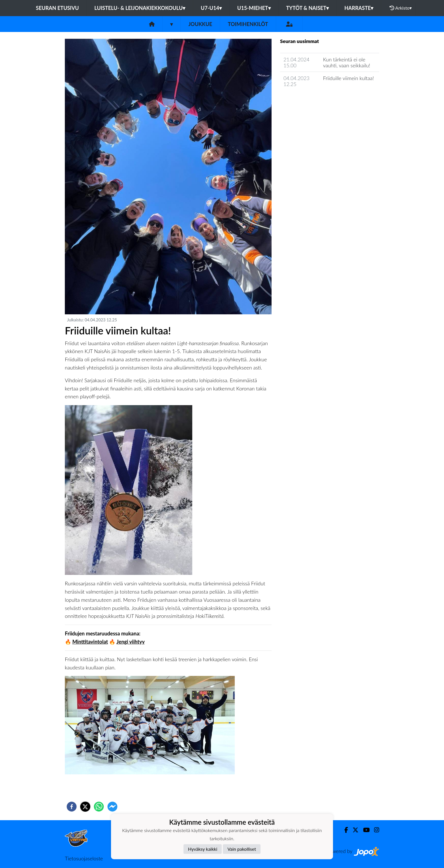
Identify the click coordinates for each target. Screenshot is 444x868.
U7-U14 (211, 8)
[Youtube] (364, 830)
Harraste (359, 8)
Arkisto (401, 8)
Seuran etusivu (57, 8)
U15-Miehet (254, 8)
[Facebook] (344, 830)
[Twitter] (353, 830)
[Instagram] (374, 830)
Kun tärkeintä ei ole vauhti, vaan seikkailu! (347, 62)
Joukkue (200, 24)
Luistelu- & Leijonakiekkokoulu (140, 8)
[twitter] (85, 807)
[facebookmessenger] (112, 807)
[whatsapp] (99, 807)
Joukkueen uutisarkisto (309, 100)
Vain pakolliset (242, 849)
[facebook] (72, 807)
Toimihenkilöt (248, 24)
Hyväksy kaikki (203, 849)
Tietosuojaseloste (84, 858)
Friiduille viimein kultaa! (349, 78)
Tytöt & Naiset (308, 8)
